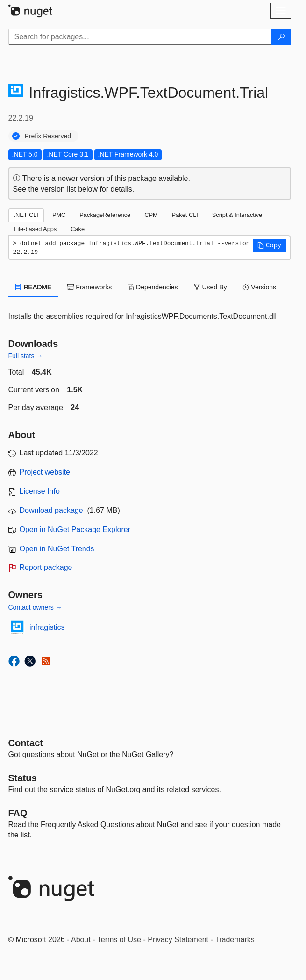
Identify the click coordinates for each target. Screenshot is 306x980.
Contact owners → (35, 607)
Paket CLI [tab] (185, 215)
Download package (51, 510)
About (81, 940)
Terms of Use (119, 940)
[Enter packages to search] (140, 37)
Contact (26, 743)
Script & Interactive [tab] (237, 215)
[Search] (281, 37)
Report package (46, 567)
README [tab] (34, 287)
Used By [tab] (210, 287)
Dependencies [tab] (153, 287)
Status (23, 778)
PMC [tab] (59, 215)
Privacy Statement (178, 940)
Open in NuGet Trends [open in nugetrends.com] (57, 549)
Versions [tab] (259, 287)
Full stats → (26, 356)
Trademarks (235, 940)
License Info (40, 491)
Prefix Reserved (48, 136)
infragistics (47, 627)
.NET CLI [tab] (26, 215)
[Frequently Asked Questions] (18, 813)
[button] (270, 245)
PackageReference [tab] (105, 215)
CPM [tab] (151, 215)
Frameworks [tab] (89, 287)
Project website (45, 472)
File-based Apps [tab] (36, 229)
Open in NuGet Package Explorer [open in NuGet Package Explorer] (75, 530)
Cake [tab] (78, 229)
